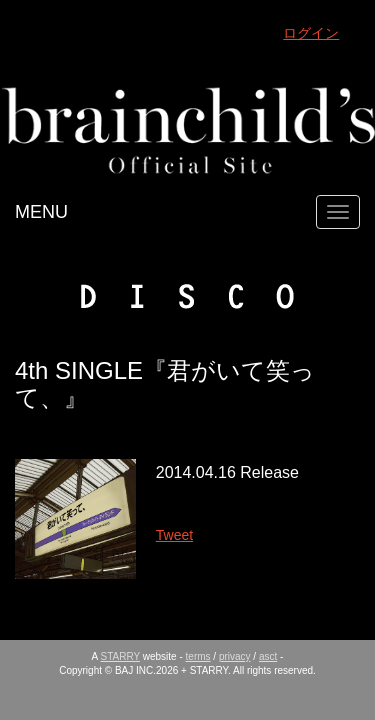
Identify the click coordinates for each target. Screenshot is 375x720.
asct (268, 656)
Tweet (174, 535)
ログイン (311, 33)
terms (198, 656)
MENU (41, 212)
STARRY (120, 656)
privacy (235, 656)
